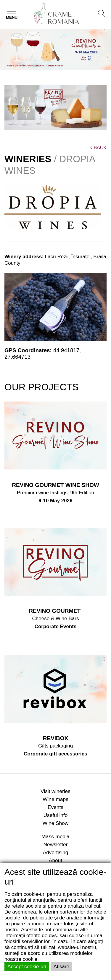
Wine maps (55, 799)
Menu (12, 17)
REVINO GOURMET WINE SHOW (55, 485)
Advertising (56, 852)
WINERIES (28, 159)
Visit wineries (55, 791)
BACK (98, 148)
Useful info (56, 815)
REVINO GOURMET (55, 611)
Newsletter (56, 844)
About (55, 860)
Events (55, 807)
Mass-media (55, 836)
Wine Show (56, 823)
